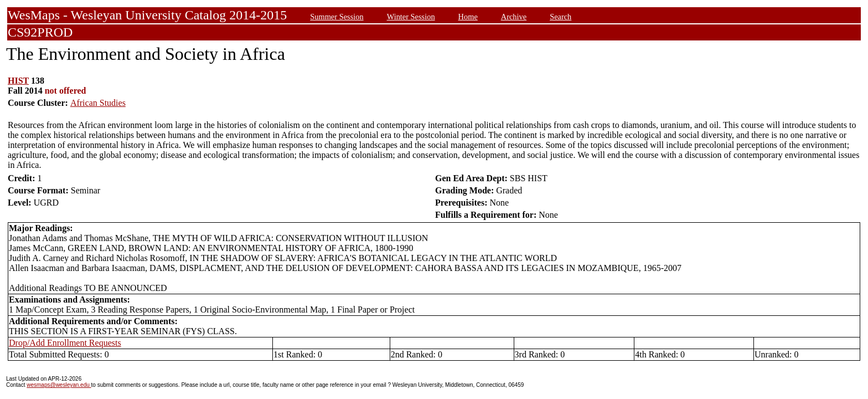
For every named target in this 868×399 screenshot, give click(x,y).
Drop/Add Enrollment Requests (65, 343)
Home (468, 17)
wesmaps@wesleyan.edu (59, 385)
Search (560, 17)
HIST (18, 81)
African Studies (98, 103)
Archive (514, 17)
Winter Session (411, 17)
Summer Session (337, 17)
